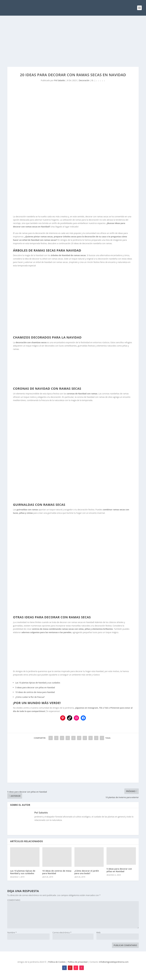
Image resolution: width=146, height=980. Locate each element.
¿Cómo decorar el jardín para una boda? (87, 872)
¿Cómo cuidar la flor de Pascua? (30, 697)
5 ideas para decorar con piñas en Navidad (35, 687)
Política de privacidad (78, 962)
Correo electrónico (62, 932)
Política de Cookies (57, 962)
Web (98, 932)
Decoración (84, 80)
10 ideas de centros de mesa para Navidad (35, 692)
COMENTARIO (14, 900)
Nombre (12, 932)
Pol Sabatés (60, 80)
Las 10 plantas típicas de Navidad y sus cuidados (38, 683)
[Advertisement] (73, 41)
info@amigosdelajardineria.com (114, 962)
